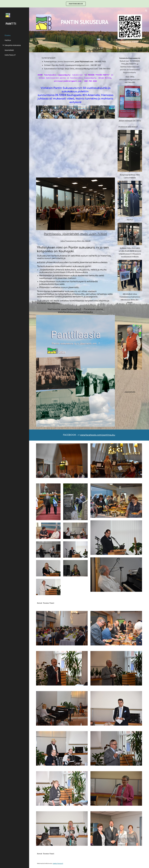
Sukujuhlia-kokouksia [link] (13, 45)
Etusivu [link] (8, 35)
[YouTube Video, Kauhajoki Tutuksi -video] (130, 381)
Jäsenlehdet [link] (9, 50)
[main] (84, 20)
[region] (74, 4)
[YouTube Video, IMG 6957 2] (130, 314)
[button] (146, 11)
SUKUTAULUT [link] (10, 55)
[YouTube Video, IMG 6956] (75, 148)
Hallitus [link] (8, 40)
